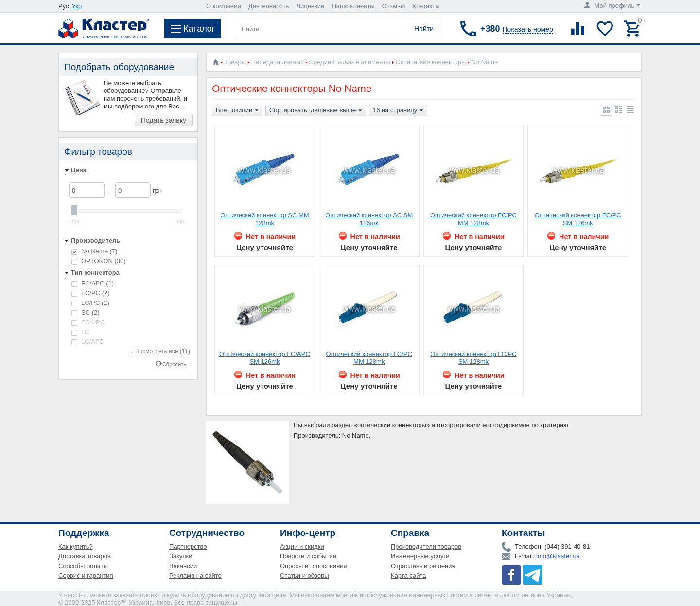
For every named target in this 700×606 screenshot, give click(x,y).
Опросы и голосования (314, 566)
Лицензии (310, 6)
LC (80, 332)
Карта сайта (408, 576)
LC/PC (90, 303)
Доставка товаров (85, 556)
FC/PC (91, 293)
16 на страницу (398, 111)
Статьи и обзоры (305, 576)
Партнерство (188, 546)
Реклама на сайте (195, 576)
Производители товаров (426, 546)
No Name (94, 251)
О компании (224, 6)
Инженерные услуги (420, 556)
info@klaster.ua (558, 556)
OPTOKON (99, 261)
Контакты (426, 6)
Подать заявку (164, 120)
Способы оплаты (83, 566)
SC (86, 312)
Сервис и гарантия (86, 576)
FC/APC (93, 283)
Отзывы (394, 6)
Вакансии (183, 566)
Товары (235, 62)
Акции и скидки (302, 546)
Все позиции (237, 111)
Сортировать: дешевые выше (316, 111)
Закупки (181, 556)
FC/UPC (88, 322)
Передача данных (278, 62)
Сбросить (174, 364)
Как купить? (76, 546)
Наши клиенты (353, 6)
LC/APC (88, 342)
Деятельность (269, 6)
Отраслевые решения (423, 566)
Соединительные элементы (350, 62)
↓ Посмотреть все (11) (160, 351)
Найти (424, 29)
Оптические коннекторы (431, 62)
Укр (77, 6)
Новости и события (308, 556)
